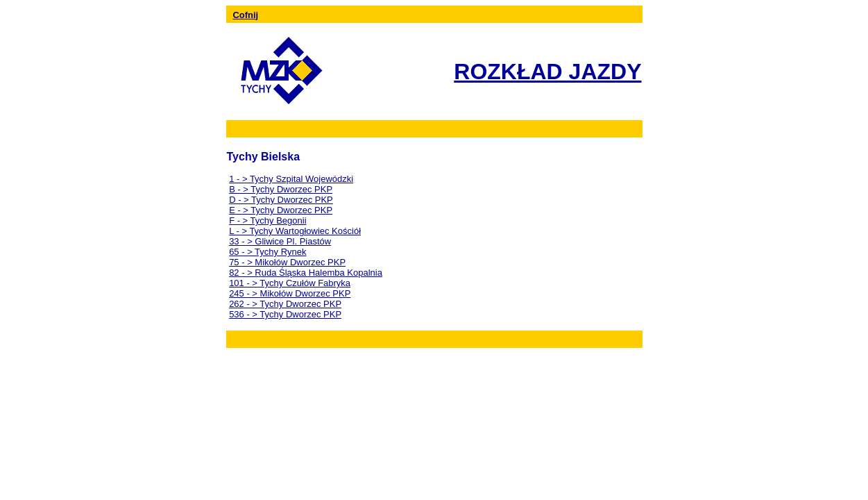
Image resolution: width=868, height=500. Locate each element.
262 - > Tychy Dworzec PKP (285, 304)
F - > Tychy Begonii (267, 220)
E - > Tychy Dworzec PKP (281, 210)
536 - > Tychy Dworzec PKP (285, 314)
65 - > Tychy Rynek (267, 252)
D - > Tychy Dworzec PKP (281, 200)
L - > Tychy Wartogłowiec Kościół (295, 231)
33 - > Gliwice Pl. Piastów (280, 241)
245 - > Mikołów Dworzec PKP (290, 293)
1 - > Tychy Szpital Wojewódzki (291, 179)
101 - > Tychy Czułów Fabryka (290, 283)
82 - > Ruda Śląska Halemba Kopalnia (306, 273)
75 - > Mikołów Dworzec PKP (287, 262)
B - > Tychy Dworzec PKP (281, 189)
